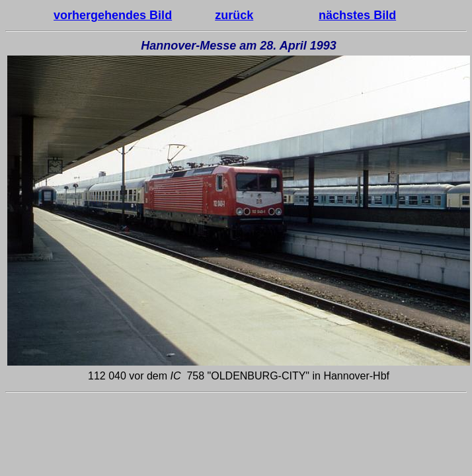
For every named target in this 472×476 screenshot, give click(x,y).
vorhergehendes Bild (113, 15)
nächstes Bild (357, 15)
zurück (234, 15)
